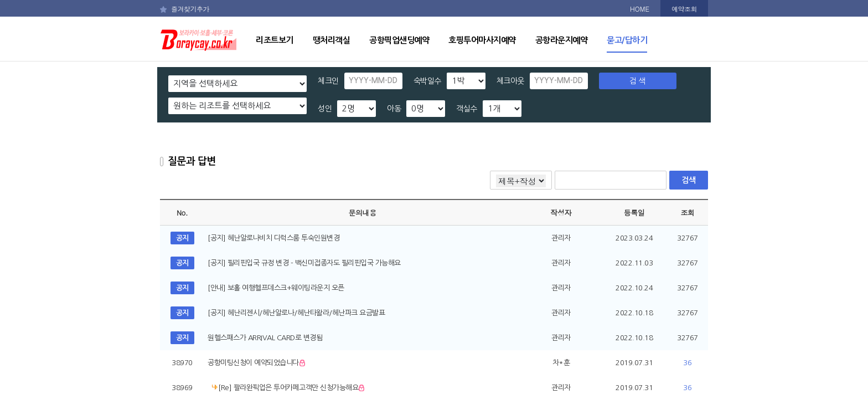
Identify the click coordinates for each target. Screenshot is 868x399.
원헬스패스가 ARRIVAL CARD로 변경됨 (265, 338)
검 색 (637, 81)
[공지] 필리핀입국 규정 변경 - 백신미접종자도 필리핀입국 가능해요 (304, 263)
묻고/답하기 (627, 40)
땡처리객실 (332, 40)
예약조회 (684, 9)
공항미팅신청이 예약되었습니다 (257, 363)
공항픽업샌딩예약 (399, 40)
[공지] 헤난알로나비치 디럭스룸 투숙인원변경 (273, 238)
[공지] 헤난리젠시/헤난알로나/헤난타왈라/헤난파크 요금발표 (296, 313)
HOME (640, 9)
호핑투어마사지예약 (482, 40)
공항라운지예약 (562, 40)
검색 (688, 180)
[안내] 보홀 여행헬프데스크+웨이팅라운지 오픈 (276, 288)
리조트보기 (275, 40)
